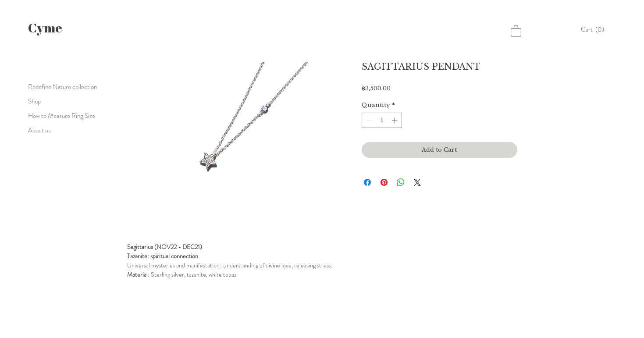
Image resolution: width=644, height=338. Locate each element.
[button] (595, 29)
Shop (34, 101)
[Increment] (395, 121)
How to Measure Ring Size (62, 116)
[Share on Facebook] (367, 182)
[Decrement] (368, 121)
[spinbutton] (382, 121)
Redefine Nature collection (62, 87)
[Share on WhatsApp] (401, 182)
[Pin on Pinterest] (384, 182)
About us (39, 130)
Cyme (45, 27)
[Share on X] (417, 182)
